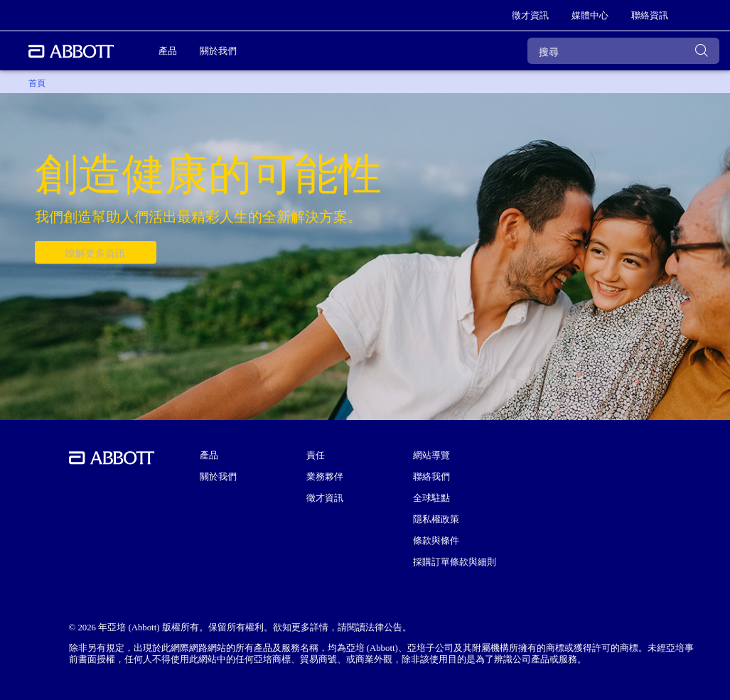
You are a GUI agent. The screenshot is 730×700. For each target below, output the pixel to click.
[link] (530, 16)
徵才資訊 (325, 498)
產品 (209, 456)
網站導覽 (431, 456)
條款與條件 (436, 541)
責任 (316, 456)
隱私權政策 (436, 519)
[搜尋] (623, 51)
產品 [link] (168, 51)
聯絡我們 (431, 477)
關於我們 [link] (218, 51)
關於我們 (218, 477)
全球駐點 (431, 498)
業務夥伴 (325, 477)
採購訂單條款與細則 (455, 562)
